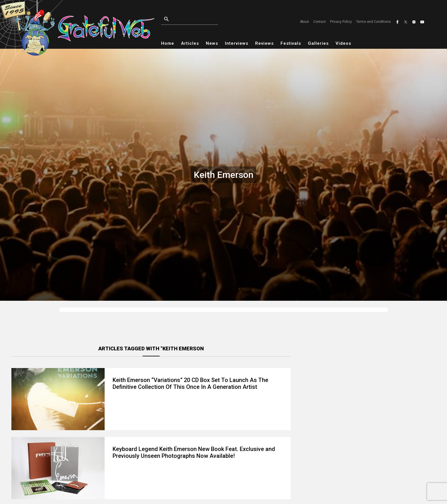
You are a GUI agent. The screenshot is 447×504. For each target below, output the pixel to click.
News (212, 43)
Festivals (291, 43)
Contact (320, 22)
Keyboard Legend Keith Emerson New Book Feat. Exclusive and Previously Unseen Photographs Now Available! (194, 452)
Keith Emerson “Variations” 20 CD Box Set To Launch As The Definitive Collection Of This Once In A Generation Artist (190, 383)
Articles (190, 43)
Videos (343, 43)
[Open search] (203, 19)
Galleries (318, 43)
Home (168, 43)
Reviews (264, 43)
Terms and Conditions (373, 22)
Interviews (237, 43)
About (304, 22)
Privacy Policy (341, 22)
